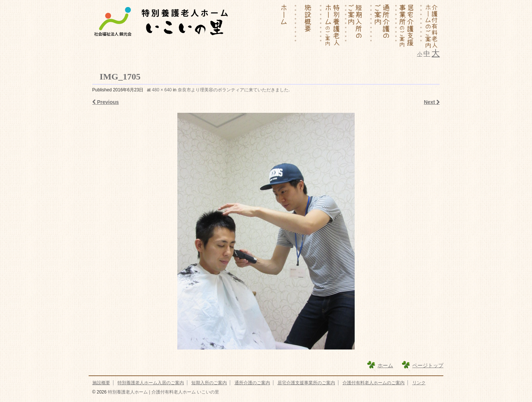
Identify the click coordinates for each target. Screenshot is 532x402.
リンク (419, 383)
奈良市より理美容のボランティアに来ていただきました (233, 90)
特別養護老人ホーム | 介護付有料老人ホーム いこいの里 (163, 392)
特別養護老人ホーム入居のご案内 (151, 383)
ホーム (385, 365)
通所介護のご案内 (252, 383)
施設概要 (101, 383)
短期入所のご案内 (209, 383)
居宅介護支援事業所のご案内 (306, 383)
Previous (106, 102)
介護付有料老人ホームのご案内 (374, 383)
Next (432, 102)
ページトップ (428, 365)
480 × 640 (162, 90)
